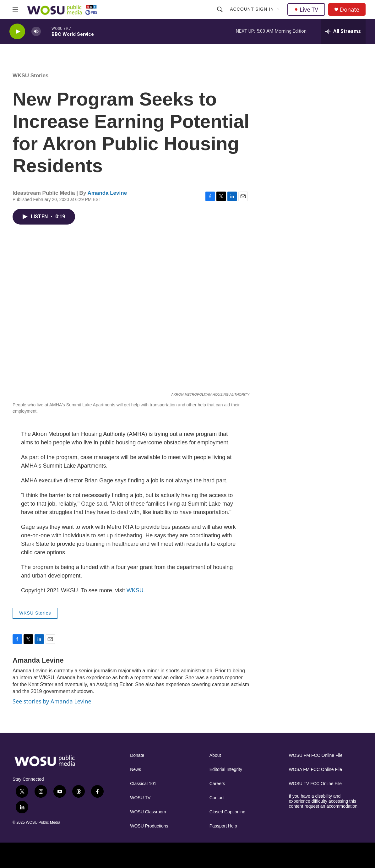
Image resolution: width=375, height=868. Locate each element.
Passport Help (223, 826)
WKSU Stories (30, 76)
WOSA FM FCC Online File (315, 770)
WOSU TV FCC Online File (315, 784)
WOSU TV (140, 798)
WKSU (135, 590)
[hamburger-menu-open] (15, 9)
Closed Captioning (227, 812)
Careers (217, 784)
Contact (217, 798)
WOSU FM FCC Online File (315, 755)
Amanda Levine (107, 193)
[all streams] (343, 31)
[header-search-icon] (220, 9)
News (136, 770)
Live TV (306, 9)
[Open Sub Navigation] (279, 9)
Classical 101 (143, 784)
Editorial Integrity (226, 770)
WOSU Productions (149, 826)
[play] (17, 32)
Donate (350, 10)
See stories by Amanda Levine (52, 701)
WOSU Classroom (148, 812)
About (215, 755)
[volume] (36, 32)
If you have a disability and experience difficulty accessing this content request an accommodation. (324, 801)
